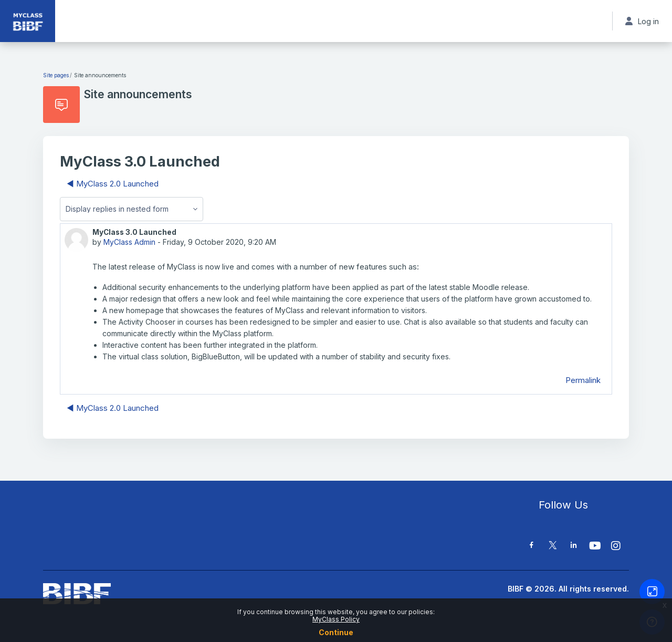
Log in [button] (642, 21)
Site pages (56, 75)
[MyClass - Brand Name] (28, 21)
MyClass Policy (336, 619)
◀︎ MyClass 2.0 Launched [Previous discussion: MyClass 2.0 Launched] (113, 184)
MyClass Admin (129, 242)
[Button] (652, 592)
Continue (336, 632)
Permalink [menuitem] (583, 380)
